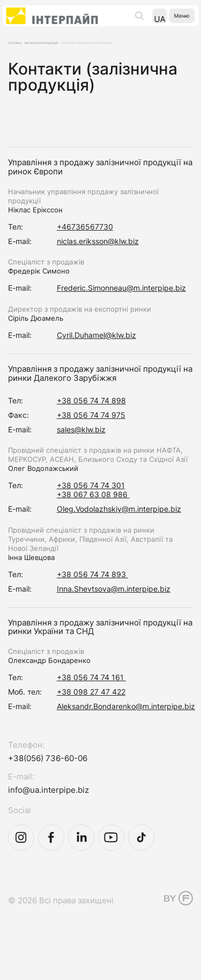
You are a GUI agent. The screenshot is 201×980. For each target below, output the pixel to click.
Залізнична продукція (74, 47)
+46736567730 (85, 245)
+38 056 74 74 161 (91, 696)
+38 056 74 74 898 (91, 419)
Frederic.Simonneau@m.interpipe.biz (121, 307)
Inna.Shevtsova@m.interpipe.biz (114, 607)
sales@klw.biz (81, 448)
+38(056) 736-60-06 (48, 777)
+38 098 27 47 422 (91, 710)
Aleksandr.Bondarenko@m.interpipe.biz (126, 725)
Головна (21, 47)
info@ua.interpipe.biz (49, 809)
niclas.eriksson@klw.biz (98, 260)
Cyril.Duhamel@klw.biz (96, 354)
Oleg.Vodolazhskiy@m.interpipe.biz (119, 528)
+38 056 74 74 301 (91, 504)
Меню (174, 23)
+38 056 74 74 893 (92, 593)
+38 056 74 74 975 (91, 434)
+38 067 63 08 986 (93, 513)
